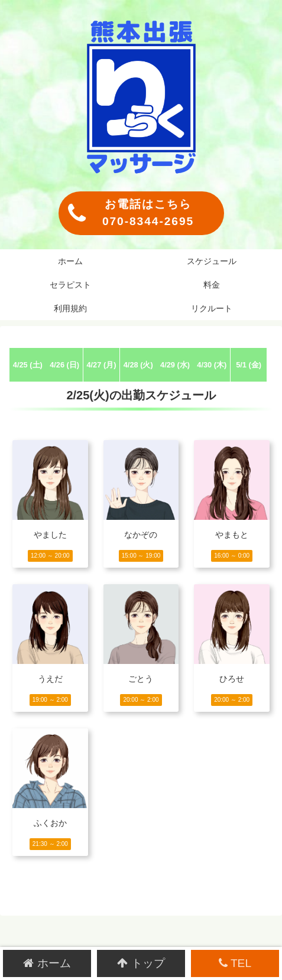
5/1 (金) (249, 365)
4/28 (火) (138, 365)
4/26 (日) (64, 365)
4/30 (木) (212, 365)
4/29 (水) (175, 365)
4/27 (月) (101, 365)
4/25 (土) (28, 365)
